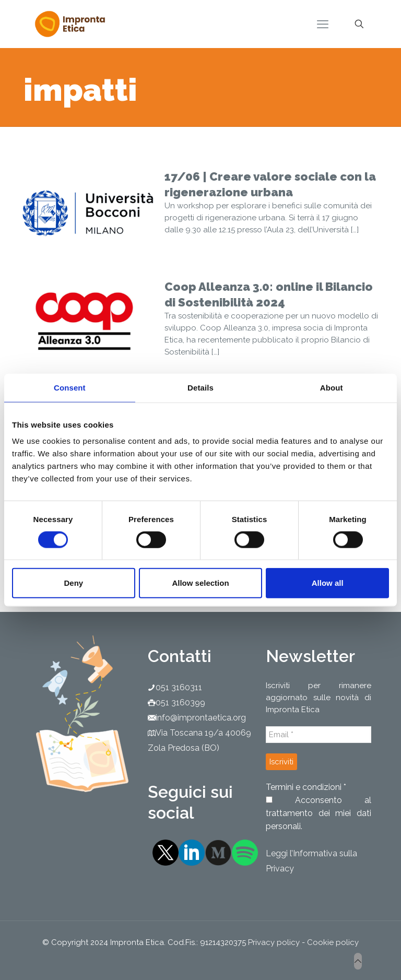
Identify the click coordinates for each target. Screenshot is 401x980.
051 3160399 (180, 702)
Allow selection (200, 583)
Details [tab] (200, 387)
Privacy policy (274, 942)
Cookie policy (333, 942)
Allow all (328, 583)
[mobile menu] (323, 24)
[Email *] (319, 735)
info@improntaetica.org (201, 718)
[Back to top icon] (358, 961)
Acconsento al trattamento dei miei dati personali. (319, 813)
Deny (73, 583)
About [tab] (332, 387)
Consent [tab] (70, 387)
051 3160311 (179, 687)
